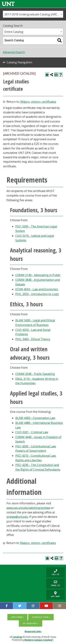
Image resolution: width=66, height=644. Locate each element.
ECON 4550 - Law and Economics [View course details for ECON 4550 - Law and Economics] (37, 289)
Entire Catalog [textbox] (14, 32)
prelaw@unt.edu (17, 517)
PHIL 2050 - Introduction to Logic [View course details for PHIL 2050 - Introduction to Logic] (37, 294)
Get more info (30, 623)
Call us (53, 572)
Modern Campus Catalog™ (39, 640)
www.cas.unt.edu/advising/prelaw (28, 508)
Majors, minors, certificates (38, 102)
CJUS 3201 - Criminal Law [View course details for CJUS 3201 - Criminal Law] (32, 432)
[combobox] (33, 14)
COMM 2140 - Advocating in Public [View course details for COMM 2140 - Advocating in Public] (38, 275)
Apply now (17, 617)
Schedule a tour (40, 617)
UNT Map (55, 595)
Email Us (53, 583)
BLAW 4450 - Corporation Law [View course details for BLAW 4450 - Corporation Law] (35, 418)
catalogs (18, 637)
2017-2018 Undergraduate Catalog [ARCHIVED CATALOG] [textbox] (34, 14)
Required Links (33, 631)
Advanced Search (14, 52)
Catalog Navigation (19, 62)
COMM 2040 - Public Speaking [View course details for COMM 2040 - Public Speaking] (35, 374)
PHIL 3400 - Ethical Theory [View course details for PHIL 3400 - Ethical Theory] (33, 339)
